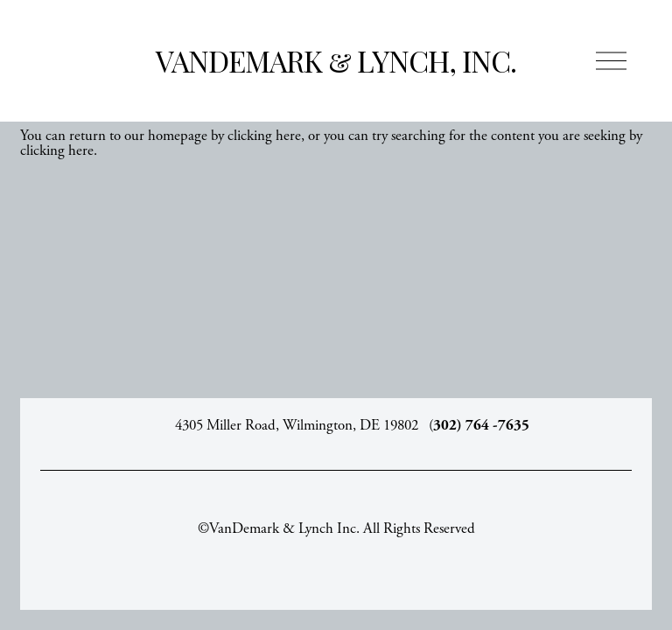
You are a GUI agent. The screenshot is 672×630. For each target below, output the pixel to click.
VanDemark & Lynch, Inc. (336, 60)
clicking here (264, 136)
